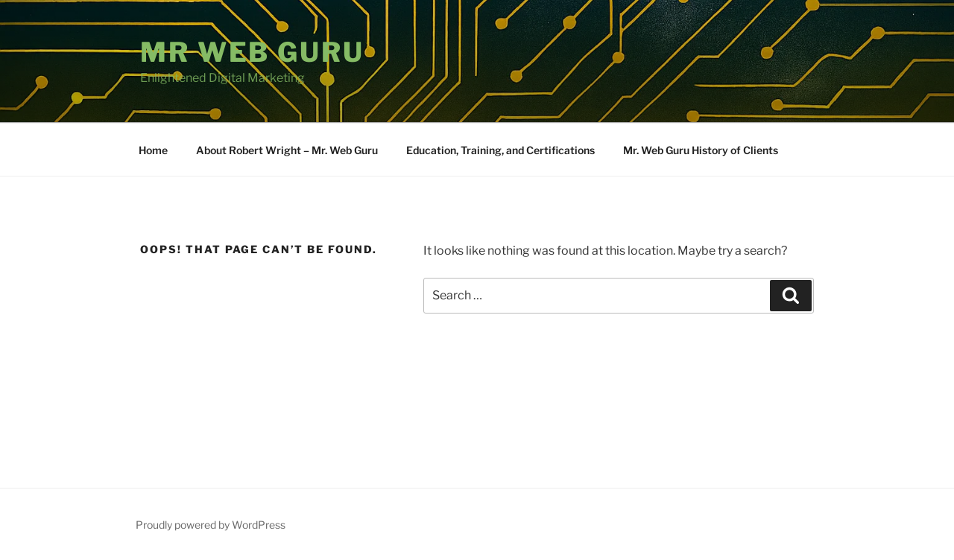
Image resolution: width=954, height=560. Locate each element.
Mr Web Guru (252, 52)
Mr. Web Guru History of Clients (701, 150)
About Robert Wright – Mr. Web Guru (287, 150)
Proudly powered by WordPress (211, 525)
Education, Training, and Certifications (500, 150)
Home (153, 150)
